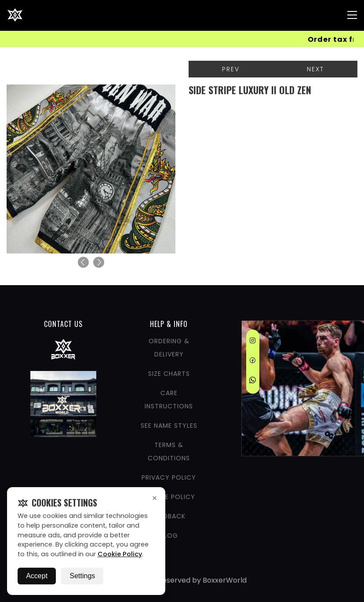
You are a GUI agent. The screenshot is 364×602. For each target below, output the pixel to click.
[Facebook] (253, 362)
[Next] (99, 262)
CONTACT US (63, 324)
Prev (231, 69)
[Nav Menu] (352, 15)
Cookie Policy (120, 554)
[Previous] (83, 262)
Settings (82, 576)
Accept (37, 576)
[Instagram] (253, 342)
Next (315, 69)
